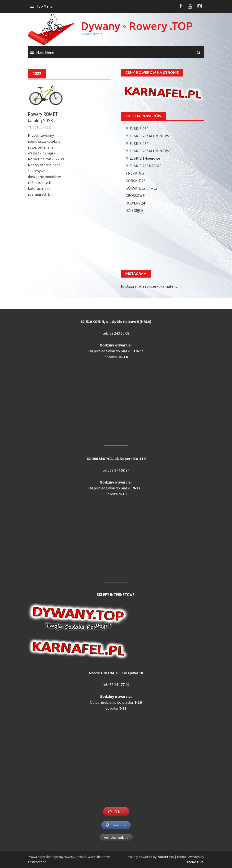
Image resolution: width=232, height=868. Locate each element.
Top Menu (44, 6)
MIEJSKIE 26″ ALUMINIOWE (149, 136)
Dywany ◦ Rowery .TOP (137, 26)
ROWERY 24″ (136, 203)
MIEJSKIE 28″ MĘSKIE (144, 166)
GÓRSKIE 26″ (136, 181)
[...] (50, 194)
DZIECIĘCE (134, 210)
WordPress (166, 857)
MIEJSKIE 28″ (137, 143)
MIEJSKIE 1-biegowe (143, 158)
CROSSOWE (135, 195)
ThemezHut (195, 862)
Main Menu (45, 52)
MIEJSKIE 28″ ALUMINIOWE (149, 151)
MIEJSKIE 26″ (137, 128)
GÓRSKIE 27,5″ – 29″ (142, 188)
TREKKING (135, 173)
